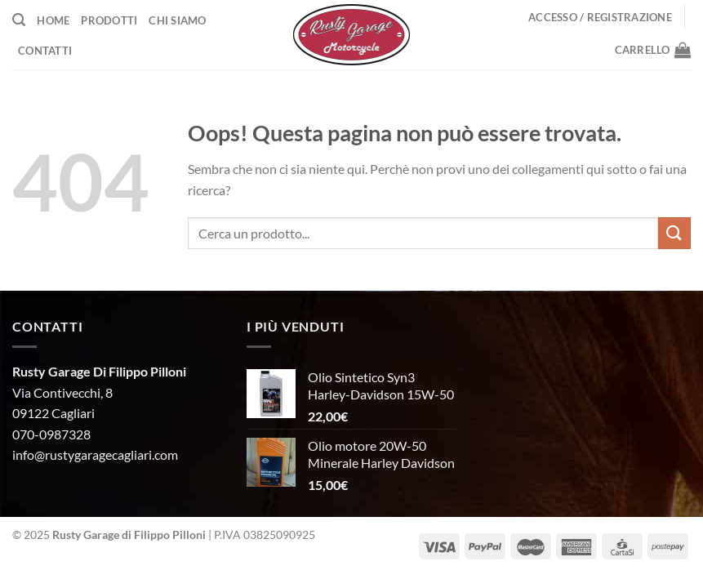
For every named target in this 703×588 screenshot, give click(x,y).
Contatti (45, 51)
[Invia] (674, 233)
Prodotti (109, 20)
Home (53, 20)
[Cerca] (19, 20)
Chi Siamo (177, 20)
